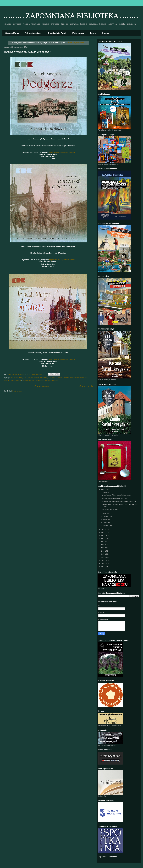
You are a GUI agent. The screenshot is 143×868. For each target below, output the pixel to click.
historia (67, 378)
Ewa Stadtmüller (58, 378)
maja (105, 513)
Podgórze (18, 380)
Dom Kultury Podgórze (18, 378)
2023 (103, 536)
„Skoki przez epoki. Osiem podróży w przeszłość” (120, 501)
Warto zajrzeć (78, 33)
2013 (103, 566)
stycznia (106, 526)
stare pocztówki (54, 380)
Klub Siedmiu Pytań (57, 33)
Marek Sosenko (82, 378)
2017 (103, 554)
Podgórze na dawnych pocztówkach (35, 380)
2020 (103, 545)
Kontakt (106, 33)
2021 (103, 542)
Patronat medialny (33, 33)
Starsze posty (86, 386)
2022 (103, 539)
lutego (105, 522)
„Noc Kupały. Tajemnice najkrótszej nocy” (117, 495)
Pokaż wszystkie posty (76, 43)
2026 (103, 490)
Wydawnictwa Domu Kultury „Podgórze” (27, 52)
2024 (103, 532)
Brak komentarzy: (39, 374)
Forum (93, 33)
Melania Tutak (9, 380)
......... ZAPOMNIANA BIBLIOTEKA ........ (71, 16)
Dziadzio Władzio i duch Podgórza (39, 378)
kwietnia (106, 516)
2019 (103, 548)
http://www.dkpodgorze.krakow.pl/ (62, 152)
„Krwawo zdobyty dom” (110, 509)
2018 (103, 551)
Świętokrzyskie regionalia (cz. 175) (115, 498)
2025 (103, 529)
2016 (103, 557)
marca (105, 519)
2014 (103, 563)
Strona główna (12, 33)
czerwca (106, 492)
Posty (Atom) (17, 391)
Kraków (73, 378)
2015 (103, 560)
